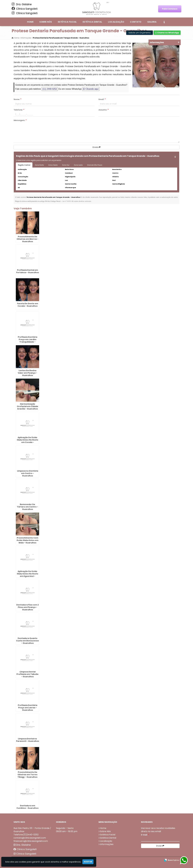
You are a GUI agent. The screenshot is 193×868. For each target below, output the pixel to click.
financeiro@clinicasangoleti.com (31, 841)
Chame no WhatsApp (167, 33)
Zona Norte (39, 165)
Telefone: (19, 110)
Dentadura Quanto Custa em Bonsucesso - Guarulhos (27, 641)
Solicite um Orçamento (140, 33)
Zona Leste (78, 165)
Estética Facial (67, 22)
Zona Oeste (53, 165)
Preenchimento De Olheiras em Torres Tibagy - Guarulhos (27, 775)
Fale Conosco (170, 9)
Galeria (152, 22)
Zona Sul (66, 165)
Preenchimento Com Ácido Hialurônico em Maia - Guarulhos (27, 540)
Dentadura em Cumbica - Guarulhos (27, 807)
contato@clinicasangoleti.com (30, 838)
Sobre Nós (46, 22)
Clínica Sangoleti (25, 9)
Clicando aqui (91, 89)
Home (30, 22)
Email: (102, 99)
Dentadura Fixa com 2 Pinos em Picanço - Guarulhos (28, 607)
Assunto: (104, 110)
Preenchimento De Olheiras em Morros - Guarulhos (27, 239)
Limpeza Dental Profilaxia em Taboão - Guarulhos (27, 674)
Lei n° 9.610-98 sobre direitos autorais (77, 201)
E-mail (145, 835)
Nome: (17, 99)
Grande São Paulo (95, 165)
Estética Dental (92, 22)
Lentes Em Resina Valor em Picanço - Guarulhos (27, 373)
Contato (136, 22)
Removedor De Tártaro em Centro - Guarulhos (27, 507)
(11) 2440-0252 (50, 89)
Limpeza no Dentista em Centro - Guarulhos (28, 473)
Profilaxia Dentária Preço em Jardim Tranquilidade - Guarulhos (28, 341)
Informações (107, 844)
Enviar (97, 147)
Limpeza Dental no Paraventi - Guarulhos (28, 740)
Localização (116, 22)
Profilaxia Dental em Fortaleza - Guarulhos (28, 271)
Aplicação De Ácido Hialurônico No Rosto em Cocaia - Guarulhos (28, 441)
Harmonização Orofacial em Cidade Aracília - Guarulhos (28, 406)
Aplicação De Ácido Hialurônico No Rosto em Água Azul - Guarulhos (28, 575)
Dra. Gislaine (22, 4)
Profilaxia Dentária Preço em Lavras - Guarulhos (28, 708)
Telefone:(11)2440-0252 (26, 835)
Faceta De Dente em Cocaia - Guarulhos (28, 305)
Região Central (24, 165)
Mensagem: (20, 120)
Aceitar (88, 862)
